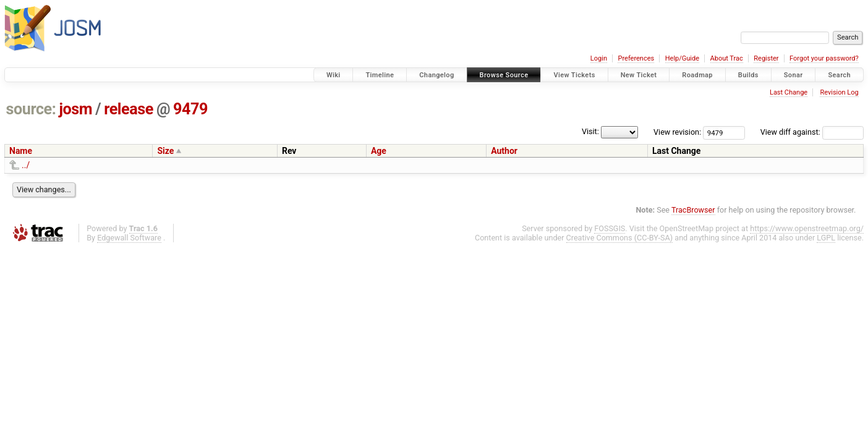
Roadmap (697, 75)
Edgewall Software (129, 238)
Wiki (334, 75)
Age (379, 151)
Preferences (636, 58)
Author (504, 151)
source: (31, 109)
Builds (748, 75)
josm (75, 109)
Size (165, 151)
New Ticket (639, 75)
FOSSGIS (610, 228)
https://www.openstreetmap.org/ (807, 228)
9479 (190, 109)
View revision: (677, 132)
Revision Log (839, 92)
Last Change (789, 92)
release (129, 109)
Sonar (794, 75)
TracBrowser (693, 210)
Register (766, 58)
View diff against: (812, 132)
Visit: (590, 131)
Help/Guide (682, 58)
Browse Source (504, 75)
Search (839, 75)
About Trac (727, 58)
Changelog (436, 75)
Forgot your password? (824, 58)
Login (599, 58)
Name (21, 151)
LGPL (826, 238)
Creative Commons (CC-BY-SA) (620, 238)
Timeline (380, 75)
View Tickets (574, 75)
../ (26, 165)
